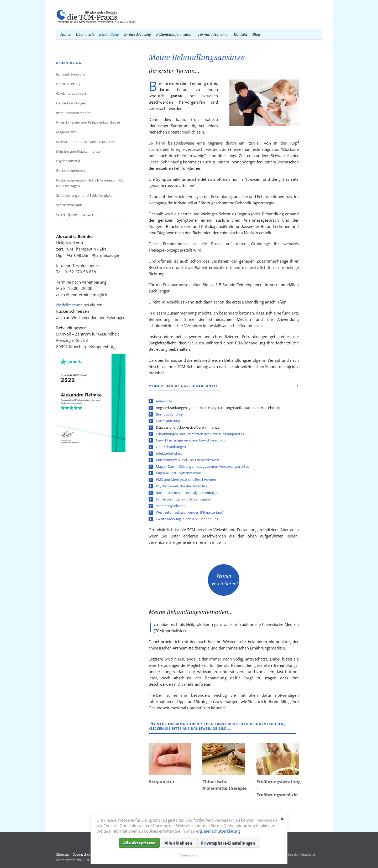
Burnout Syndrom (170, 414)
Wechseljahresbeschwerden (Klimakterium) (190, 512)
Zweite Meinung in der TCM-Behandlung (187, 519)
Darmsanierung (168, 421)
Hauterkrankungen (171, 447)
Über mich (85, 34)
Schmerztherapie (69, 205)
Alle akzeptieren (139, 843)
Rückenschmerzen (70, 171)
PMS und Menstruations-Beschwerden (186, 480)
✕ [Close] (282, 818)
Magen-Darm (66, 132)
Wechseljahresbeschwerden (78, 215)
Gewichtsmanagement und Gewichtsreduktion (192, 440)
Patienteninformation (174, 34)
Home (65, 34)
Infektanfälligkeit (169, 453)
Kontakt (240, 34)
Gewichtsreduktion (71, 93)
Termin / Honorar (213, 34)
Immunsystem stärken (74, 113)
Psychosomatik (68, 161)
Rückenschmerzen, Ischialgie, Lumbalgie (187, 493)
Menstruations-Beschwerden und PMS (86, 142)
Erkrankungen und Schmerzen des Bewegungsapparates (200, 434)
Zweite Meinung (138, 34)
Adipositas (164, 401)
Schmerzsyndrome (171, 506)
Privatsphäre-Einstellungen (228, 843)
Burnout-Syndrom (70, 74)
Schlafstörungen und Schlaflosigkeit (184, 499)
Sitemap (63, 854)
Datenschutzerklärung (221, 831)
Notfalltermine (69, 305)
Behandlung (109, 34)
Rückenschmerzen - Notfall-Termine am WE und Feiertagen (90, 183)
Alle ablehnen (178, 843)
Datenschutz (82, 854)
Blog (256, 34)
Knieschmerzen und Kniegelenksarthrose (188, 460)
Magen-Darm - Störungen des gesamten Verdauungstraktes (202, 466)
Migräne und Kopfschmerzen (178, 473)
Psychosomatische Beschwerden (181, 486)
